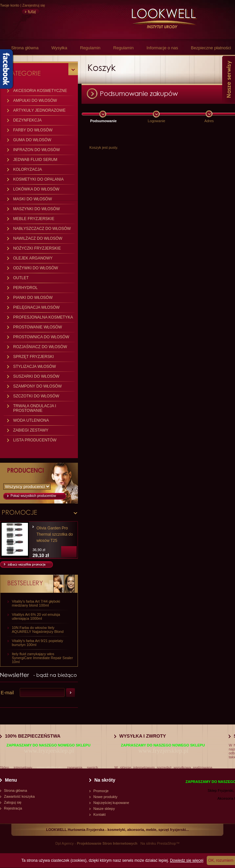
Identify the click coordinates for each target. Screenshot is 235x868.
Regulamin (90, 48)
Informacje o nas (162, 48)
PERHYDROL (25, 288)
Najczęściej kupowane (111, 803)
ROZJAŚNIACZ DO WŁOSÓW (40, 347)
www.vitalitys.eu (50, 768)
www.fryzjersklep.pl (49, 751)
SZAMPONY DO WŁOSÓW (37, 386)
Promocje (101, 791)
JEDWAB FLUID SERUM (35, 160)
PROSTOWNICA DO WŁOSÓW (41, 337)
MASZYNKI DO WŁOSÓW (36, 209)
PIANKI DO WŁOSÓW (33, 298)
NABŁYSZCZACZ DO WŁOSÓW (42, 229)
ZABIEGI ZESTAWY (31, 430)
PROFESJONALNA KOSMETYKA (43, 317)
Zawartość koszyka (19, 796)
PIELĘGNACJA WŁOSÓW (36, 307)
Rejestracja (13, 808)
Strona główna (25, 48)
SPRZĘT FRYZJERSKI (34, 357)
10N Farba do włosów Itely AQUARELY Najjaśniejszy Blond (38, 630)
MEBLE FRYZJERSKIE (34, 219)
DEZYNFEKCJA (27, 120)
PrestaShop (166, 843)
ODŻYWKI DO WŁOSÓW (36, 268)
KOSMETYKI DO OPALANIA (38, 179)
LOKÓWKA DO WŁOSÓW (36, 189)
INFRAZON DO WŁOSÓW (36, 150)
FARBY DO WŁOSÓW (33, 130)
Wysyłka (59, 48)
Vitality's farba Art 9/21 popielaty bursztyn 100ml (37, 643)
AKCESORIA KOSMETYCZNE (40, 91)
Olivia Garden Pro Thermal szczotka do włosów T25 (55, 534)
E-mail (7, 693)
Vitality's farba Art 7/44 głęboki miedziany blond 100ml (36, 603)
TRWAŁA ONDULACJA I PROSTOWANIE (35, 408)
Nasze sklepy (104, 809)
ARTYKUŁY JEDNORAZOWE (39, 110)
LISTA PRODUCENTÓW (35, 440)
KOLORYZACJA (28, 169)
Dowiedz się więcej (187, 860)
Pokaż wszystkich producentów (33, 496)
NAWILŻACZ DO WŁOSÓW (38, 238)
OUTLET (21, 278)
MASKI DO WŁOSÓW (33, 199)
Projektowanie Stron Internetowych (107, 843)
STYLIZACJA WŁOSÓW (35, 367)
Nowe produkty (105, 797)
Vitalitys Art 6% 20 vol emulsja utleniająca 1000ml (36, 616)
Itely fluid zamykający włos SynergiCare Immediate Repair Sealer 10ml (42, 658)
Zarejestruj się (34, 5)
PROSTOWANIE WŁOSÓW (38, 327)
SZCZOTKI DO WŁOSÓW (36, 396)
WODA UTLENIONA (31, 420)
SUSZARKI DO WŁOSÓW (36, 376)
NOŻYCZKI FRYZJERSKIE (37, 248)
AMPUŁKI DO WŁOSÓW (35, 100)
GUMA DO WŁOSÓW (32, 140)
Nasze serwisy (229, 79)
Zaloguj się (13, 802)
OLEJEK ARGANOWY (33, 258)
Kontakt (99, 814)
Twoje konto (10, 5)
